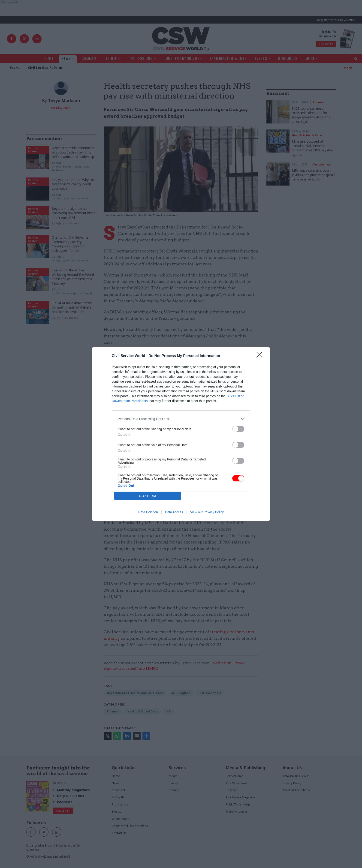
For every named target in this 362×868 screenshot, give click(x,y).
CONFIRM (148, 496)
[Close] (261, 356)
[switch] (238, 429)
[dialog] (181, 434)
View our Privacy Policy (207, 512)
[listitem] (181, 419)
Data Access (174, 512)
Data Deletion (148, 512)
